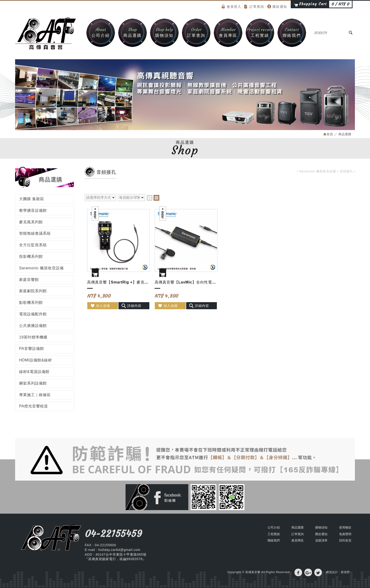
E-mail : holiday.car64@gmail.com (113, 550)
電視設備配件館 (33, 314)
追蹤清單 (321, 540)
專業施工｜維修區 (35, 395)
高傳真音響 (46, 34)
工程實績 (260, 32)
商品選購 (132, 32)
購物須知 (164, 32)
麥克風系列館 (31, 222)
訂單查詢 (254, 7)
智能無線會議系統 (35, 233)
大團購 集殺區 (32, 199)
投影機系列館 (31, 256)
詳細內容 (131, 306)
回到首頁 (345, 540)
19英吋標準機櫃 (33, 337)
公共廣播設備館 (33, 326)
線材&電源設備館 (34, 372)
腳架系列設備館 (33, 383)
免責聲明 (345, 534)
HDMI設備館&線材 (36, 360)
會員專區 (228, 32)
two (150, 198)
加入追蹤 (100, 306)
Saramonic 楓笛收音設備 (41, 268)
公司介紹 (101, 32)
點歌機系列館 (31, 302)
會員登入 (231, 6)
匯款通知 (277, 6)
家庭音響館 (29, 280)
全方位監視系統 (33, 245)
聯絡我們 (292, 32)
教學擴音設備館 (33, 210)
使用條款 (345, 527)
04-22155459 (113, 534)
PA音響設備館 (32, 349)
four (156, 198)
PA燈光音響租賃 (34, 406)
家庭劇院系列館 (33, 291)
